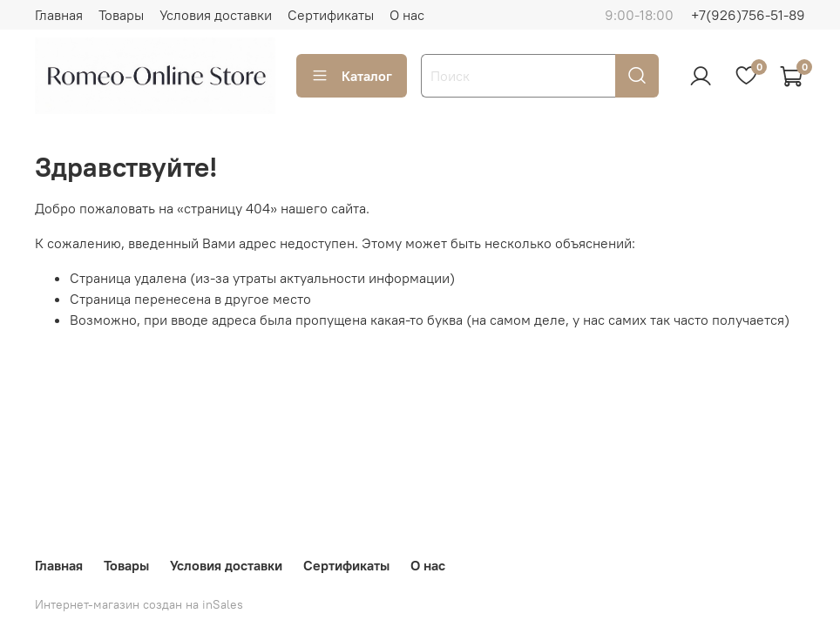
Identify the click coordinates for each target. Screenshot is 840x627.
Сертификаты (331, 15)
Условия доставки (216, 15)
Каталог (352, 76)
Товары (121, 15)
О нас (407, 15)
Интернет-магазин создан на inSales (139, 604)
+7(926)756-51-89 (748, 15)
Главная (59, 15)
